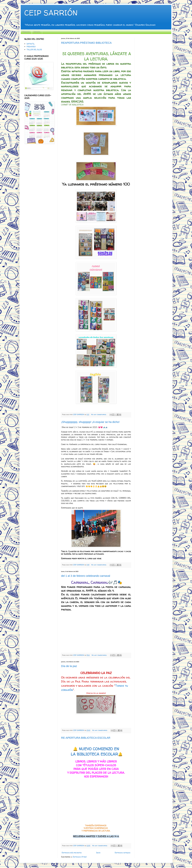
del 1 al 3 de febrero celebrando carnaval (86, 576)
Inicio (98, 853)
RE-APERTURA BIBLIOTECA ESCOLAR (86, 738)
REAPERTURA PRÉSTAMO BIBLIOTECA (86, 43)
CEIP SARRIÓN (51, 13)
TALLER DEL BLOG (34, 50)
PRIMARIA (31, 47)
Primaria (26, 32)
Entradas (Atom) (80, 857)
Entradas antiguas (123, 853)
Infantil (37, 32)
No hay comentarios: (99, 414)
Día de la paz (69, 666)
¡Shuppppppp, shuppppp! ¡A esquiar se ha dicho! (90, 422)
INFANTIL (31, 44)
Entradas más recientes (72, 853)
